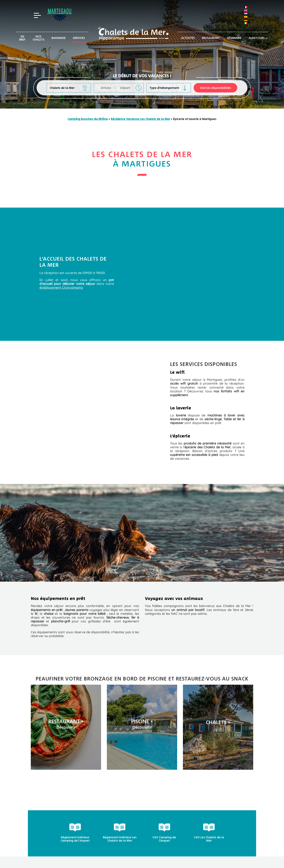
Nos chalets (38, 38)
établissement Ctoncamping (61, 287)
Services (79, 38)
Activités (188, 38)
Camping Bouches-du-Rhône (88, 119)
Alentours (257, 38)
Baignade (59, 38)
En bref (22, 38)
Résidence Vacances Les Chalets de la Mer (140, 119)
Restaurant (211, 38)
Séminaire (234, 38)
